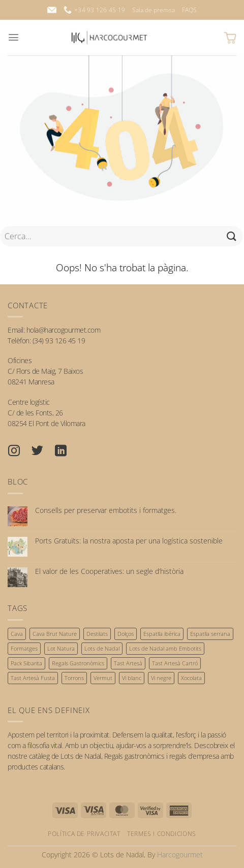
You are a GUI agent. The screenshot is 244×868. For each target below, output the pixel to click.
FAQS (189, 10)
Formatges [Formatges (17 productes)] (24, 648)
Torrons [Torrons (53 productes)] (74, 678)
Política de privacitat (84, 834)
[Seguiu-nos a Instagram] (19, 452)
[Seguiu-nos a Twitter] (43, 452)
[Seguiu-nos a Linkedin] (66, 452)
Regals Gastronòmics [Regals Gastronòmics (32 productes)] (78, 663)
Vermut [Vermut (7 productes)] (103, 678)
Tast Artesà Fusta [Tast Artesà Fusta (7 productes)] (33, 678)
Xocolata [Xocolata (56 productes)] (191, 678)
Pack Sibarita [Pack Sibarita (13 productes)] (26, 663)
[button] (13, 37)
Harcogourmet (180, 855)
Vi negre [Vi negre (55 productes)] (161, 678)
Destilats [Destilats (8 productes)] (97, 634)
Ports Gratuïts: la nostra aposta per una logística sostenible (129, 541)
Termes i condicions (162, 834)
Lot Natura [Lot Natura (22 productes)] (61, 648)
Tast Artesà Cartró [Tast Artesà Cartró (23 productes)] (175, 663)
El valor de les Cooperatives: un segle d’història (109, 572)
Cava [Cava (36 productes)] (17, 634)
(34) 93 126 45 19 (59, 341)
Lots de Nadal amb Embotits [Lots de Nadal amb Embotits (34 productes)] (165, 648)
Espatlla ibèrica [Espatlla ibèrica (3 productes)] (162, 634)
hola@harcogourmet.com (64, 330)
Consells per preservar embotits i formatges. (106, 511)
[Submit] (232, 236)
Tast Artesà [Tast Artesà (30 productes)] (128, 663)
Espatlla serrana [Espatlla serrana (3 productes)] (210, 634)
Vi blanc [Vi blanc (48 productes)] (132, 678)
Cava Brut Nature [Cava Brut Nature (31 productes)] (55, 634)
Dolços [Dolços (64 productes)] (126, 634)
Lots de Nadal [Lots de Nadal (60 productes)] (102, 648)
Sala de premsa (154, 10)
